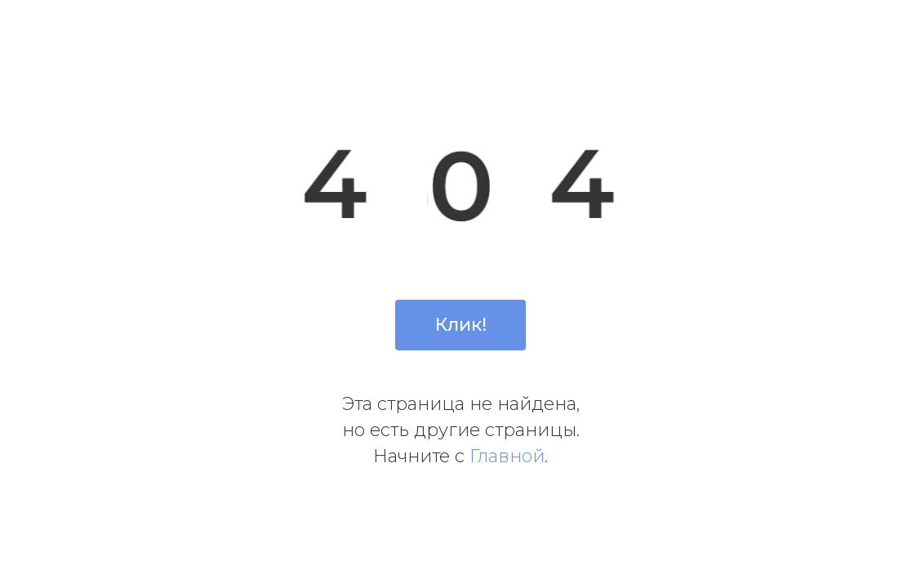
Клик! (461, 325)
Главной (507, 456)
